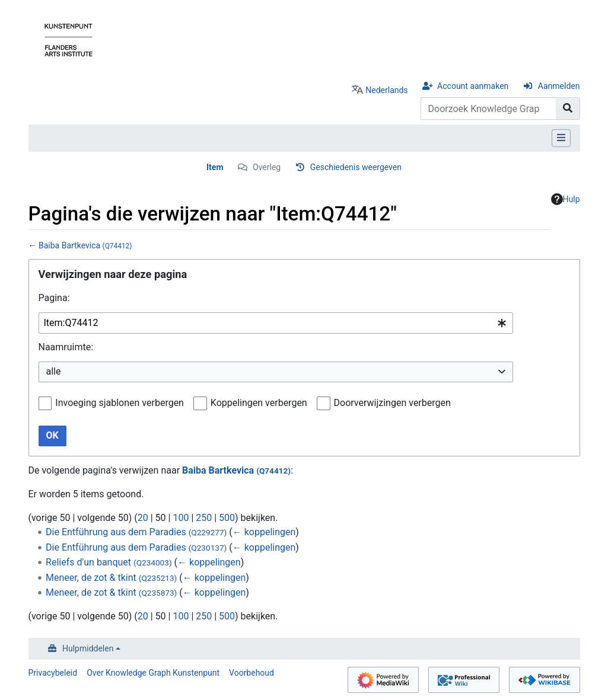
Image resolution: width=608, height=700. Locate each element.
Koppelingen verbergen (259, 403)
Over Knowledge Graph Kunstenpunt (153, 673)
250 (204, 518)
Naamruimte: (66, 347)
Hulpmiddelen (88, 648)
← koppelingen (264, 532)
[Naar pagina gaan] (568, 108)
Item (215, 167)
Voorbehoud (252, 673)
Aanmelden (559, 86)
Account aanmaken (473, 86)
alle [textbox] (54, 371)
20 (143, 518)
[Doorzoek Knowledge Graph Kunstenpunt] (488, 108)
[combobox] (276, 323)
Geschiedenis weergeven (356, 167)
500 (227, 518)
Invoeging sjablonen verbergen (120, 403)
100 (181, 518)
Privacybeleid (53, 673)
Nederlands (386, 90)
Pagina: (54, 298)
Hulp (566, 199)
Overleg (267, 167)
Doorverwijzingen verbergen (392, 403)
